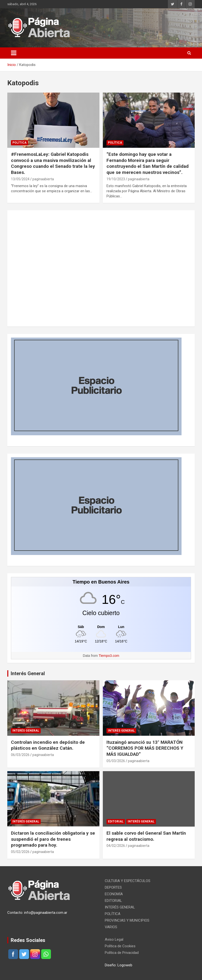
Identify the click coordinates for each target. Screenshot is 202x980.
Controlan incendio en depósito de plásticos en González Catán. (48, 745)
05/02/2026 (20, 852)
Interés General (28, 673)
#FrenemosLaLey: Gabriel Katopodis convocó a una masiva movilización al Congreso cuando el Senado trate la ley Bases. (53, 163)
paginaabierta (43, 179)
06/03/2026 (20, 755)
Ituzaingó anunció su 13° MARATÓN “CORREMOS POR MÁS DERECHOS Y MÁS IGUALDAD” (145, 748)
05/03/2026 (116, 761)
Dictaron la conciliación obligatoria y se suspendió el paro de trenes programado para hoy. (53, 839)
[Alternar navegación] (14, 53)
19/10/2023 (116, 179)
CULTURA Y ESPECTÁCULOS (128, 881)
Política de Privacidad (122, 953)
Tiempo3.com (109, 656)
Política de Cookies (120, 946)
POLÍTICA (19, 143)
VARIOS (111, 927)
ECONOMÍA (114, 894)
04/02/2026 (116, 846)
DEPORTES (113, 887)
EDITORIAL (116, 821)
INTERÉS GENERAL (26, 731)
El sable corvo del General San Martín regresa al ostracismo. (146, 836)
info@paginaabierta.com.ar (46, 913)
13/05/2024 (20, 179)
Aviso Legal (114, 939)
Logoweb (125, 965)
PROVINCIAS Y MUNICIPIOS (127, 920)
